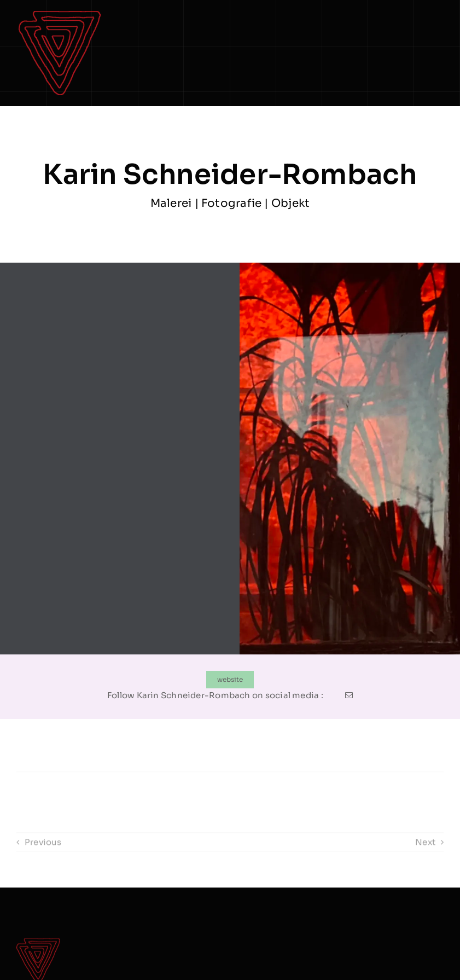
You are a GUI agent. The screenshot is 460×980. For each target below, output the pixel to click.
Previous (43, 848)
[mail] (349, 695)
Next (425, 848)
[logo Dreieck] (60, 15)
